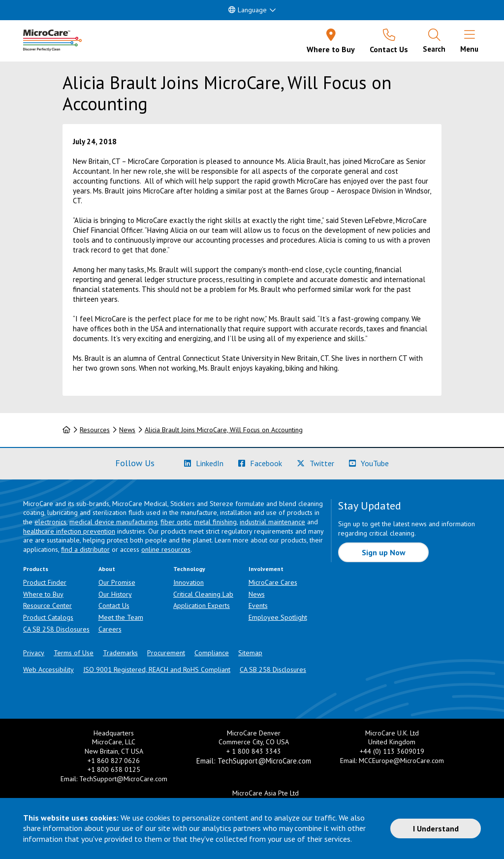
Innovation (189, 582)
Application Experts (202, 605)
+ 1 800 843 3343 (254, 751)
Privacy (34, 653)
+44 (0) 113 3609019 (392, 751)
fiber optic (176, 522)
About (107, 569)
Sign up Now (384, 552)
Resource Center (47, 605)
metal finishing (215, 522)
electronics (50, 522)
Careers (110, 629)
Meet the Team (121, 617)
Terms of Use (74, 653)
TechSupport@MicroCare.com (123, 779)
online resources (166, 549)
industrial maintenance (272, 522)
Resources (95, 430)
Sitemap (250, 653)
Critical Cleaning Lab (203, 594)
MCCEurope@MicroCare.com (401, 761)
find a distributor (85, 549)
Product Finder (45, 582)
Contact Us (114, 605)
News (127, 430)
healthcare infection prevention (69, 531)
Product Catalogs (48, 617)
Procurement (166, 653)
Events (258, 605)
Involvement (266, 569)
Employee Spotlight (278, 617)
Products (36, 569)
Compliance (212, 653)
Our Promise (117, 582)
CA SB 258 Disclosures (56, 629)
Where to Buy (43, 594)
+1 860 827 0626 (114, 761)
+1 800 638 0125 (114, 769)
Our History (115, 594)
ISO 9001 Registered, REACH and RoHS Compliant (157, 669)
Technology (189, 569)
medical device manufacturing (113, 522)
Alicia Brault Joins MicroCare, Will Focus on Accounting (224, 430)
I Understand (436, 828)
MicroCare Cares (273, 582)
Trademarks (120, 653)
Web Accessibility (48, 669)
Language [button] (248, 10)
